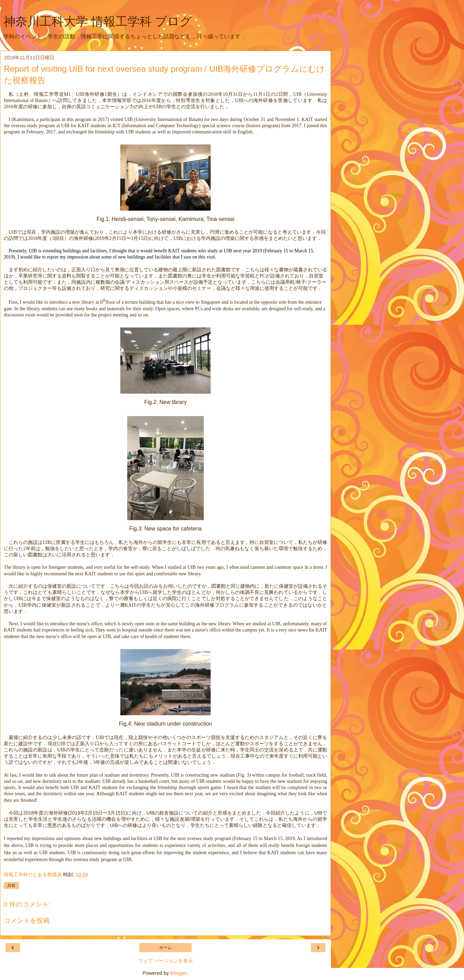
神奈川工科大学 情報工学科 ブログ (98, 21)
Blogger (179, 973)
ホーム (165, 948)
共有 (11, 886)
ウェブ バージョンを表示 (165, 961)
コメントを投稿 (27, 921)
